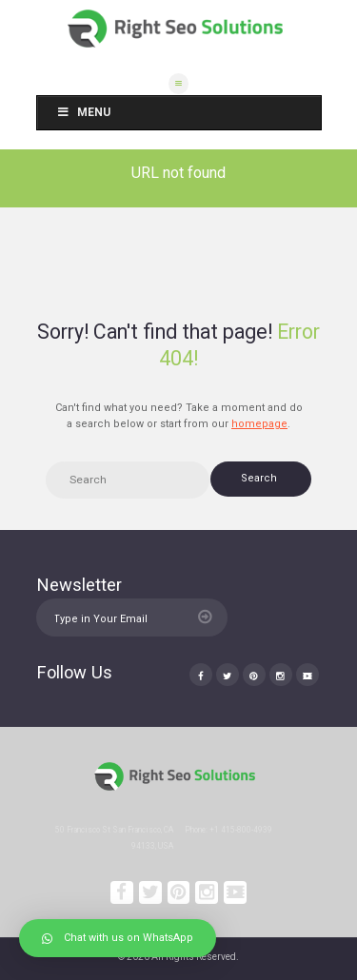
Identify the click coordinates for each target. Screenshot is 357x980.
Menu (84, 112)
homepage (259, 424)
